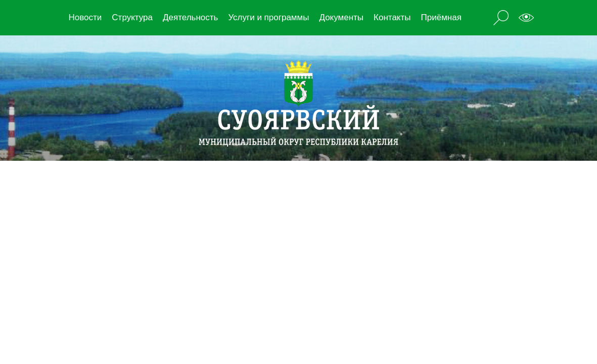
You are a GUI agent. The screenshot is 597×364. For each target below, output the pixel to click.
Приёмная (441, 17)
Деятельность (190, 17)
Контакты (392, 17)
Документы (341, 17)
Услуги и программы (268, 17)
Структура (132, 17)
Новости (85, 17)
